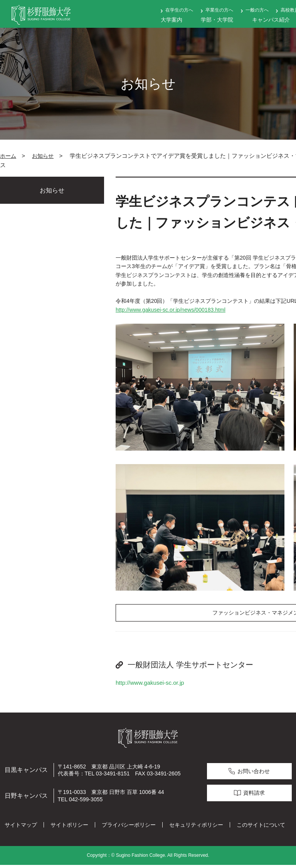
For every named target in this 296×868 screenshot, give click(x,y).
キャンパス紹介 (271, 20)
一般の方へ (257, 10)
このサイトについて (261, 828)
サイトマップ (21, 828)
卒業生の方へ (219, 10)
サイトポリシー (69, 828)
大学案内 (172, 20)
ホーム (8, 156)
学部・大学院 (217, 20)
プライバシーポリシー (129, 828)
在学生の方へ (179, 10)
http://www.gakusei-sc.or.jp (150, 685)
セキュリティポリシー (196, 828)
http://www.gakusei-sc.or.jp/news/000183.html (171, 310)
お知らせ (43, 156)
